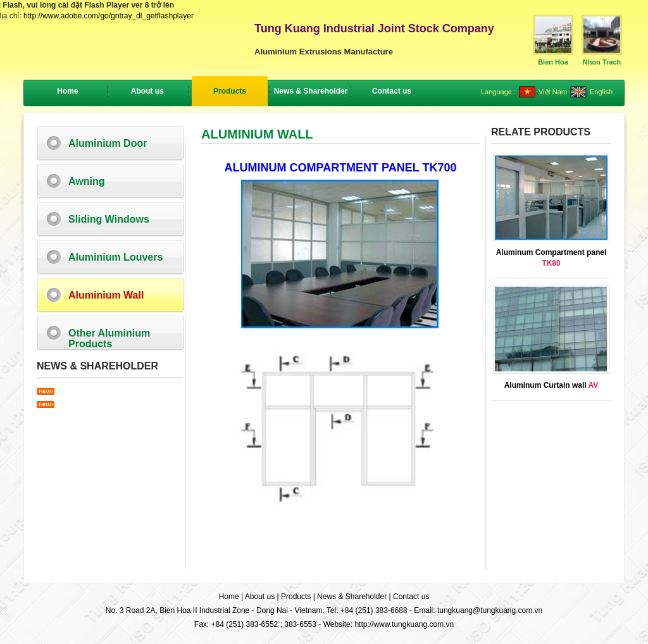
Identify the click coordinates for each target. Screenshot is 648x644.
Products (296, 597)
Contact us (411, 597)
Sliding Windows (109, 219)
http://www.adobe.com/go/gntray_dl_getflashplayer (109, 16)
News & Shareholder (352, 597)
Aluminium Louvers (115, 257)
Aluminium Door (108, 143)
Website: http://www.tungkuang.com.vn (389, 624)
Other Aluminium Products (109, 338)
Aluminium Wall (106, 295)
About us (260, 597)
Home (67, 91)
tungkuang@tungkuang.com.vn (490, 610)
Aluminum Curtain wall (551, 385)
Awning (86, 181)
